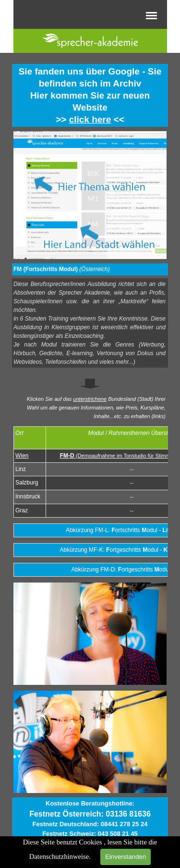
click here (90, 119)
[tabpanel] (90, 95)
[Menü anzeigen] (152, 15)
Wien (22, 456)
